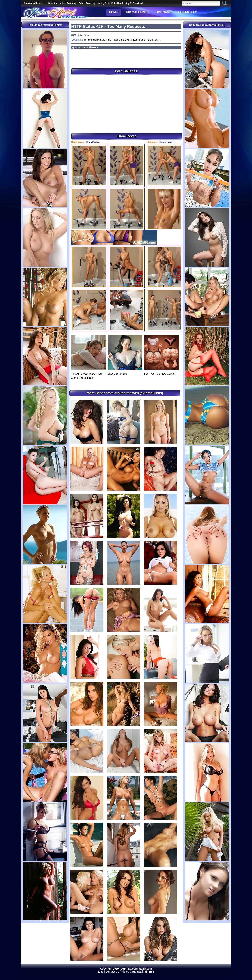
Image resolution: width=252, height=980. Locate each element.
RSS (152, 972)
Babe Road (117, 3)
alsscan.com (165, 142)
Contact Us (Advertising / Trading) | (127, 972)
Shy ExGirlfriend (134, 3)
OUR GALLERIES (137, 12)
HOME (113, 12)
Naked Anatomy (68, 3)
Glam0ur (53, 3)
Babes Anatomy (87, 3)
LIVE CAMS (163, 12)
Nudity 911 (103, 3)
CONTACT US (188, 12)
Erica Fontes (93, 142)
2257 (101, 972)
